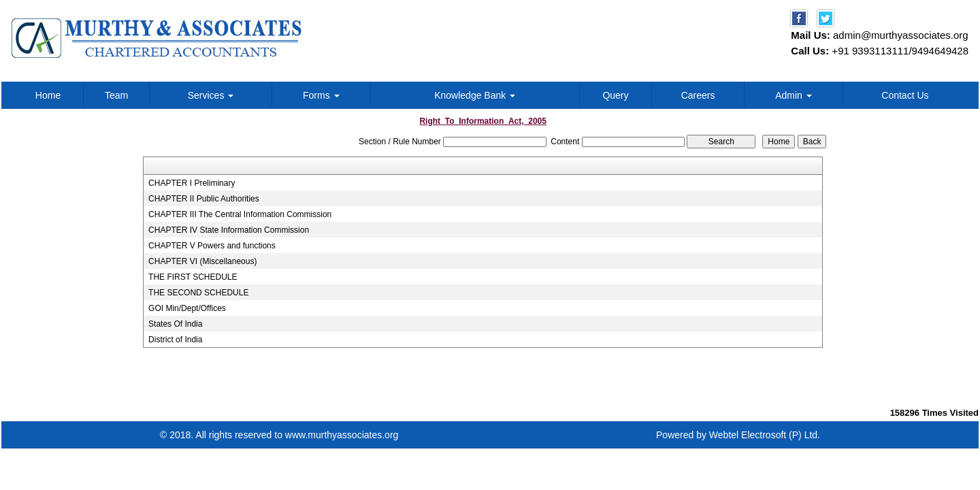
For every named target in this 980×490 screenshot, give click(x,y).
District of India (175, 340)
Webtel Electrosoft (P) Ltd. (765, 435)
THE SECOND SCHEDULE (198, 293)
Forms (321, 95)
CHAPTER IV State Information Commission (229, 230)
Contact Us (905, 95)
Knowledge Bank (475, 95)
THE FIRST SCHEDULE (193, 277)
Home (48, 95)
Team (116, 95)
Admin (794, 95)
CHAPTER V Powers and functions (212, 246)
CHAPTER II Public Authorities (204, 199)
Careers (698, 95)
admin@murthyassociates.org (901, 35)
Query (615, 95)
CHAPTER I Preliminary (192, 183)
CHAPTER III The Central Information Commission (240, 214)
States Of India (175, 324)
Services (211, 95)
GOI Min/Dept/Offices (187, 308)
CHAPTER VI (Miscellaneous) (202, 261)
